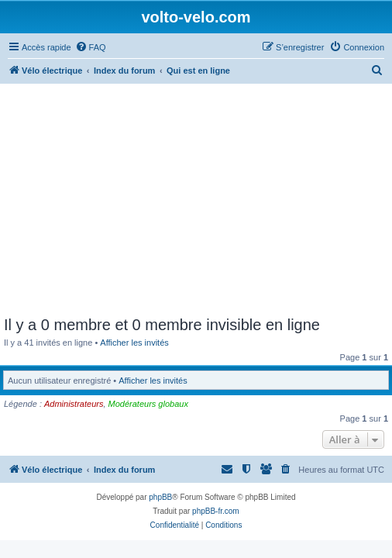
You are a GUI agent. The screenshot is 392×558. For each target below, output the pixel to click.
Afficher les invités (134, 343)
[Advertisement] (196, 200)
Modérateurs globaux (148, 404)
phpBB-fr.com (216, 511)
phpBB (160, 497)
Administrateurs (74, 404)
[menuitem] (91, 47)
